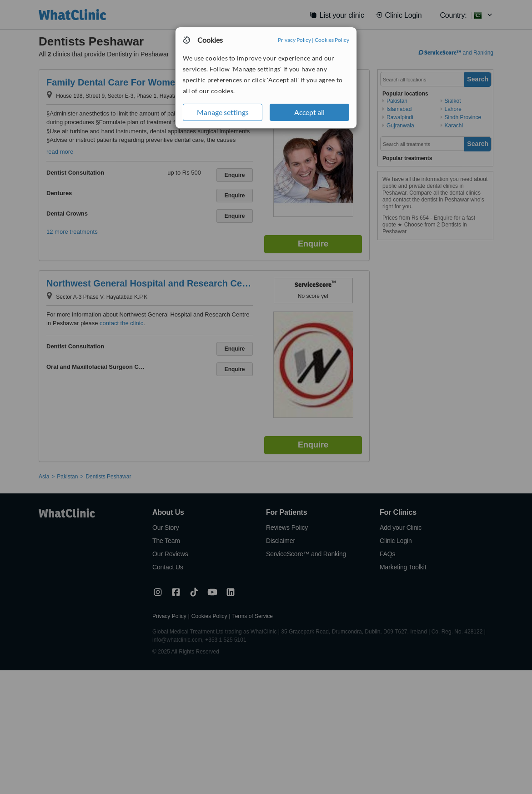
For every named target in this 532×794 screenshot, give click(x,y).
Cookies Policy (332, 40)
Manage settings (223, 112)
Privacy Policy (294, 40)
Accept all (309, 112)
